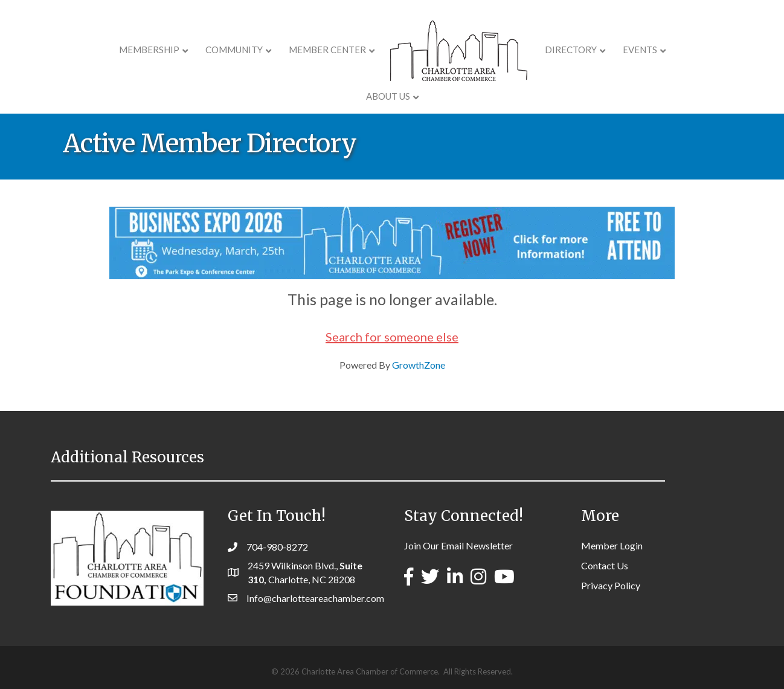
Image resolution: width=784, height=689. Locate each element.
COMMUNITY (199, 50)
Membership (114, 50)
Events (605, 50)
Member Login (612, 545)
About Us (670, 50)
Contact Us (605, 565)
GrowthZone (419, 365)
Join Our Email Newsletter (458, 545)
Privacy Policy (611, 585)
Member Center (292, 50)
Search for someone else (392, 337)
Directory (536, 50)
